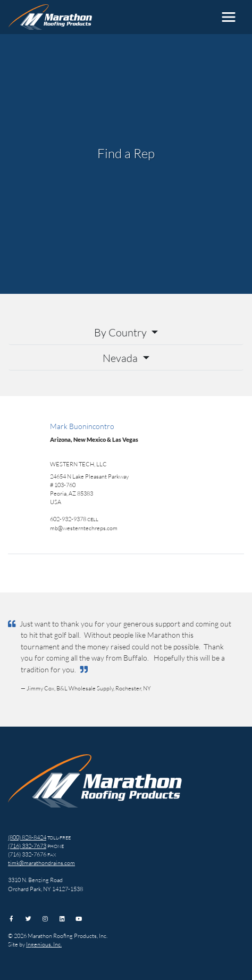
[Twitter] (29, 919)
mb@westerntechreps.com (84, 528)
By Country (121, 332)
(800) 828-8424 (27, 837)
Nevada (121, 358)
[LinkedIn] (62, 919)
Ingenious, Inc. (44, 944)
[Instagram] (45, 919)
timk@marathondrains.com (41, 863)
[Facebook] (12, 919)
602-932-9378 (68, 519)
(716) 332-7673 (27, 846)
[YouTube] (79, 919)
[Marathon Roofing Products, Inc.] (50, 17)
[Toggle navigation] (229, 17)
